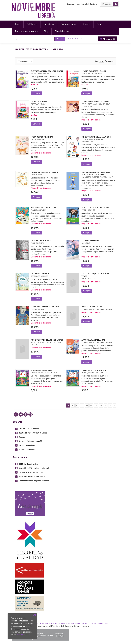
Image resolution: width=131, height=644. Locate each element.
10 (110, 405)
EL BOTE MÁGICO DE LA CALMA (95, 102)
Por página (109, 61)
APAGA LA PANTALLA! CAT (93, 340)
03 (77, 405)
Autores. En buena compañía (31, 441)
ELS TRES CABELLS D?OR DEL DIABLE (47, 71)
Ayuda (85, 4)
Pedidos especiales (27, 445)
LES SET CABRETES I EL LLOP (94, 71)
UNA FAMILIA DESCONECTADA (44, 172)
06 (91, 405)
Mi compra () (107, 39)
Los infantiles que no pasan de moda (34, 481)
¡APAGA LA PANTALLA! (92, 307)
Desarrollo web (102, 623)
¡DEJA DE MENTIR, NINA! (42, 137)
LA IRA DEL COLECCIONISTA (94, 370)
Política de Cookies (89, 623)
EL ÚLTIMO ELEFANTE (91, 241)
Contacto (93, 4)
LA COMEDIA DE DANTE (41, 241)
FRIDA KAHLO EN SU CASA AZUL (45, 307)
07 (96, 405)
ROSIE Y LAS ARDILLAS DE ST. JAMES (47, 340)
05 (87, 405)
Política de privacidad (57, 623)
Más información (24, 635)
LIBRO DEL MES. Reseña (29, 429)
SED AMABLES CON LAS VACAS (95, 208)
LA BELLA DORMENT (40, 102)
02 (73, 405)
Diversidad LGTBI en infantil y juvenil (34, 468)
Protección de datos (73, 623)
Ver (96, 61)
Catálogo (32, 24)
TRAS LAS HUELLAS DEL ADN (44, 208)
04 (82, 405)
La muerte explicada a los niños (32, 472)
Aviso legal (44, 623)
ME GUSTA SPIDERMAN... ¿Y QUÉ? (96, 137)
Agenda (22, 437)
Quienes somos (74, 4)
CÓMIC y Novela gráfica (28, 464)
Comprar (36, 93)
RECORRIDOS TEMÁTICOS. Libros (33, 433)
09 (106, 405)
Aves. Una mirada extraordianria (32, 477)
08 (101, 405)
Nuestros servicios (27, 450)
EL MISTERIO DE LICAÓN (41, 370)
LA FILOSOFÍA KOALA (40, 274)
